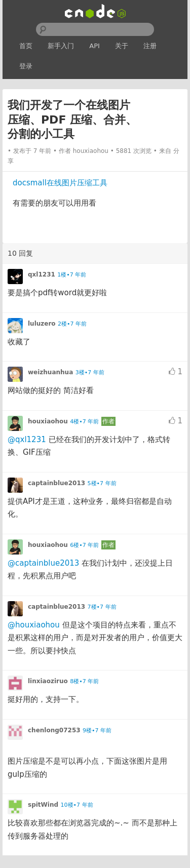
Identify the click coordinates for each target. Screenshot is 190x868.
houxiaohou (91, 151)
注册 (150, 46)
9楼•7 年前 (97, 731)
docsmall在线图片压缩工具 (60, 183)
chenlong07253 (54, 730)
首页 (26, 46)
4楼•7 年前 (84, 422)
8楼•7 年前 (84, 681)
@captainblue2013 (43, 563)
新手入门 (61, 46)
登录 (26, 66)
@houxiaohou (34, 625)
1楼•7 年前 (72, 275)
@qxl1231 (27, 440)
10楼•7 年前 (77, 805)
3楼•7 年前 (90, 372)
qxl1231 (42, 274)
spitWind (43, 805)
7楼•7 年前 (102, 607)
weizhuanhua (50, 372)
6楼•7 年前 (84, 545)
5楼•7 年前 (102, 483)
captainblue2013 (56, 483)
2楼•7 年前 (72, 324)
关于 (122, 46)
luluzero (42, 324)
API (94, 46)
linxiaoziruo (48, 681)
